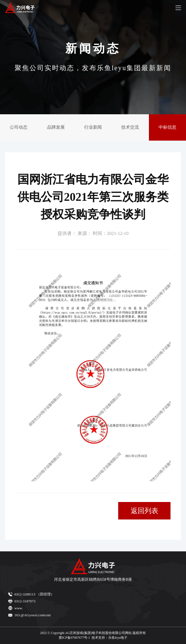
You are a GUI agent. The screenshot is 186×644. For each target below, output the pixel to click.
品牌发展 (56, 127)
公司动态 (19, 127)
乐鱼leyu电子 (118, 638)
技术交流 (130, 127)
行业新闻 (93, 127)
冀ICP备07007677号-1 (74, 638)
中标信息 (167, 127)
